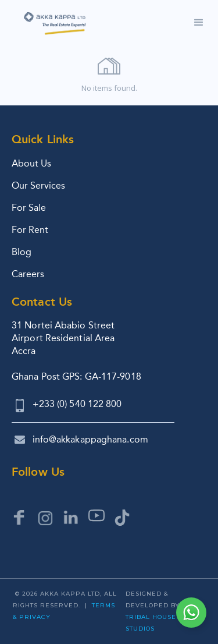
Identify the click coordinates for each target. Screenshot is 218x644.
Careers (28, 274)
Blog (22, 252)
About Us (31, 163)
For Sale (29, 208)
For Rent (30, 230)
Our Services (38, 185)
